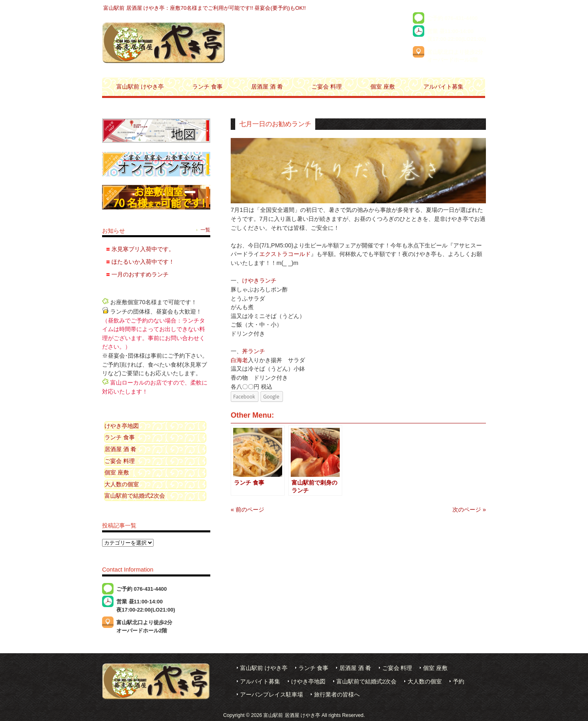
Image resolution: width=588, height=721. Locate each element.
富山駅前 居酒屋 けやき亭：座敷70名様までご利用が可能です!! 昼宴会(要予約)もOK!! (205, 8)
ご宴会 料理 (120, 461)
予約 (459, 682)
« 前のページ (247, 510)
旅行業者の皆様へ (337, 695)
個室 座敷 (117, 472)
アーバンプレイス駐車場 (272, 695)
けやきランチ (259, 280)
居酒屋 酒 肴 (120, 449)
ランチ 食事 (120, 437)
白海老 (239, 360)
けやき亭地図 (122, 426)
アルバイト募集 (260, 682)
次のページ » (469, 510)
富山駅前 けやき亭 (264, 668)
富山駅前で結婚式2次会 (135, 496)
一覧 (205, 230)
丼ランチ (254, 351)
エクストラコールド (285, 254)
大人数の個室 (122, 484)
